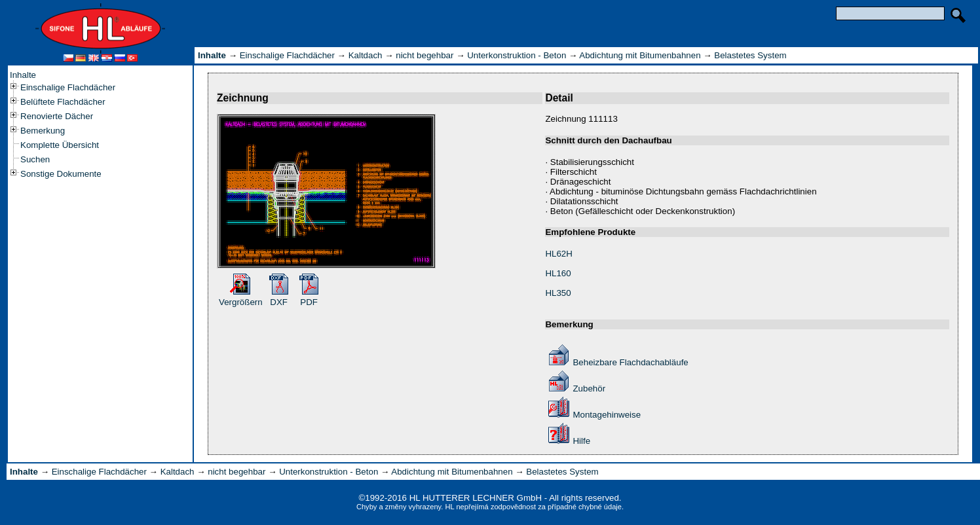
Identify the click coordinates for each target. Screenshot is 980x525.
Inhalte (23, 75)
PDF (309, 302)
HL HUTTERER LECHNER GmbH (476, 498)
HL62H (559, 254)
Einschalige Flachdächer (68, 87)
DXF (279, 302)
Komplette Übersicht (60, 145)
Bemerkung (43, 131)
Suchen (35, 159)
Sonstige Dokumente (61, 174)
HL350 (558, 293)
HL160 (558, 273)
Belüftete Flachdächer (63, 102)
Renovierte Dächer (57, 116)
